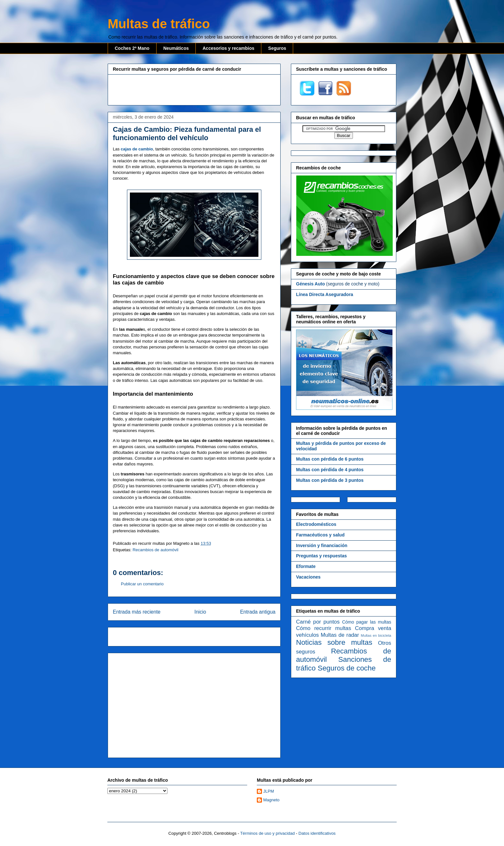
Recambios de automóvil (155, 550)
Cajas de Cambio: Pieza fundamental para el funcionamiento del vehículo (187, 134)
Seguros (277, 48)
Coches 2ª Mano (132, 48)
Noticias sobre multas (334, 642)
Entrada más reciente (137, 612)
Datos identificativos (317, 833)
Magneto (271, 800)
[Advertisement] (194, 89)
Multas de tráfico (159, 24)
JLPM (269, 791)
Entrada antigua (258, 612)
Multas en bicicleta (376, 635)
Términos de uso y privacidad (267, 833)
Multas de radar (340, 635)
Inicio (200, 612)
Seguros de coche (347, 668)
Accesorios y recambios (228, 48)
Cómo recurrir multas (324, 628)
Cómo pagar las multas (367, 622)
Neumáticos (176, 48)
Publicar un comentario (142, 584)
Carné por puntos (318, 622)
